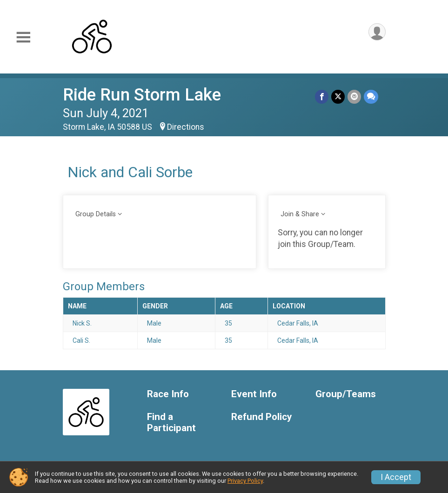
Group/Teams (346, 394)
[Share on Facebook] (322, 97)
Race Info (168, 394)
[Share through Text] (371, 97)
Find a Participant (171, 423)
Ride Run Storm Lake (142, 95)
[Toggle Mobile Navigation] (23, 37)
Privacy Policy (245, 481)
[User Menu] (377, 32)
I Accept (396, 477)
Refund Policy (261, 417)
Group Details (96, 214)
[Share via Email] (354, 97)
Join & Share (300, 214)
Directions (186, 127)
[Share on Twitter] (338, 97)
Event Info (254, 394)
